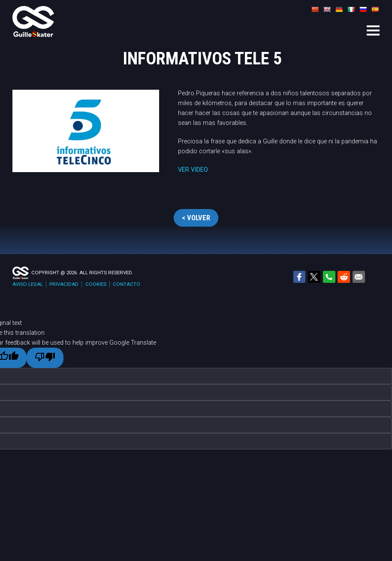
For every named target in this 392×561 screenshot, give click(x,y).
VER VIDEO (193, 170)
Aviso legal (28, 284)
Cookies (96, 284)
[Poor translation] (45, 358)
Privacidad (64, 284)
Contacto (127, 284)
